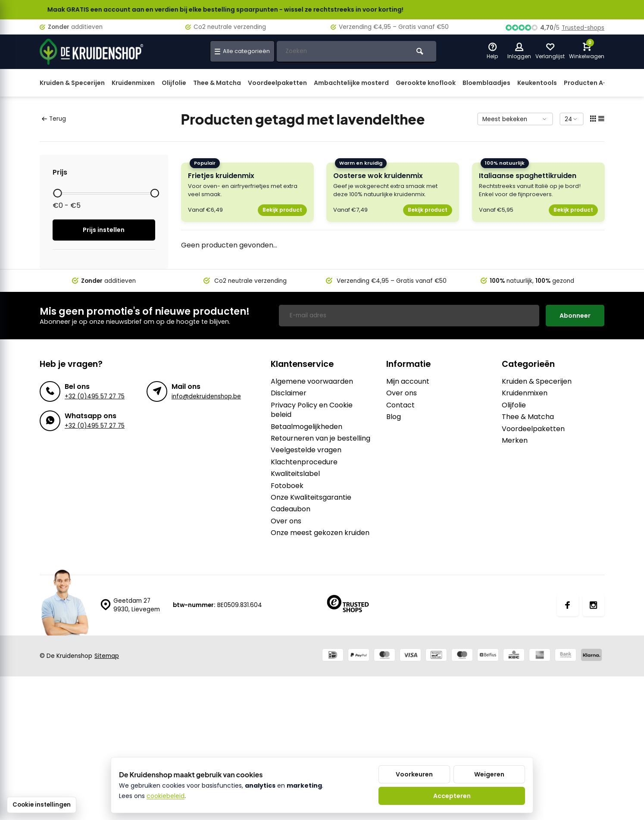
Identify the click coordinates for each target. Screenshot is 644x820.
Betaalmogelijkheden (306, 427)
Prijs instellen (104, 230)
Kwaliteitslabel (295, 474)
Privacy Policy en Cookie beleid (312, 410)
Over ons (286, 521)
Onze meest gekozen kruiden (320, 533)
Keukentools (537, 83)
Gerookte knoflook (426, 83)
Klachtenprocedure (304, 462)
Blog (394, 417)
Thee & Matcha (217, 83)
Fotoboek (287, 486)
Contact (400, 405)
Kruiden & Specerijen (72, 83)
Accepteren (452, 796)
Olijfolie (174, 83)
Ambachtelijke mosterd (351, 83)
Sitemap (107, 656)
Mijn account (408, 382)
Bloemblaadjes (486, 83)
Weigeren (489, 774)
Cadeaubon (291, 509)
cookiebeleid (166, 796)
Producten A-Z (587, 83)
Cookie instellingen (42, 805)
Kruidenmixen (133, 83)
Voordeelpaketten (277, 83)
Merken (515, 441)
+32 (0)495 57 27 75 (95, 396)
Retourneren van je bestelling (320, 438)
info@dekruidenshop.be (206, 396)
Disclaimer (289, 393)
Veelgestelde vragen (306, 450)
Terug (54, 119)
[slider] (57, 193)
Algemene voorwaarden (312, 382)
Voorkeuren (414, 774)
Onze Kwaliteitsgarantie (311, 498)
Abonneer (575, 316)
